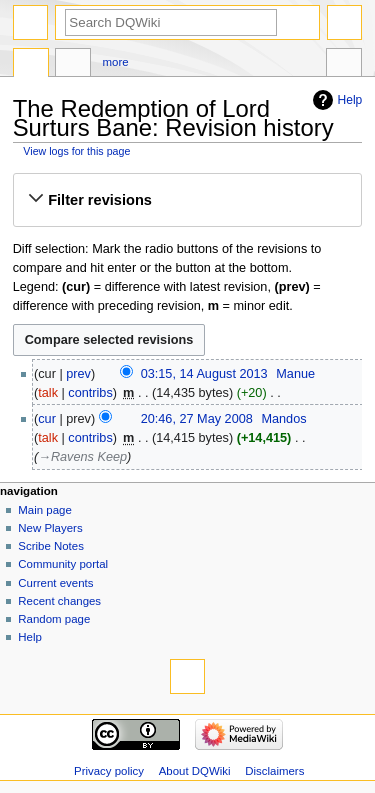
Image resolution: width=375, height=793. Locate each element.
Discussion (73, 65)
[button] (187, 200)
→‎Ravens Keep (82, 457)
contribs (90, 393)
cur (47, 419)
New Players (50, 528)
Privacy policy (109, 771)
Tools (344, 65)
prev (78, 374)
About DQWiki (195, 771)
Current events (55, 583)
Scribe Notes (51, 546)
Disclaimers (274, 771)
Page (31, 65)
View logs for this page (76, 151)
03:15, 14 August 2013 (204, 374)
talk (48, 393)
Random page (54, 619)
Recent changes (59, 601)
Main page (45, 510)
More (116, 62)
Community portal (63, 564)
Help (350, 100)
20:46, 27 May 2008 (197, 419)
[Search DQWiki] (171, 22)
